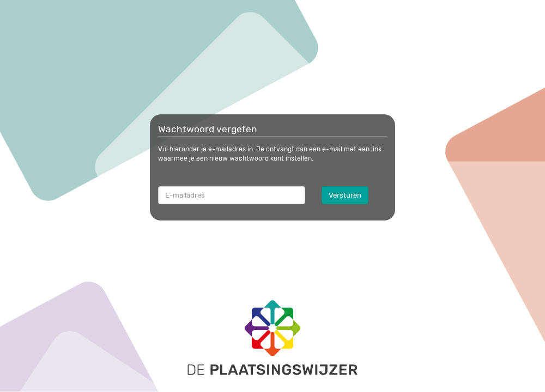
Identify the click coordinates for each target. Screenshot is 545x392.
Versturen (345, 195)
